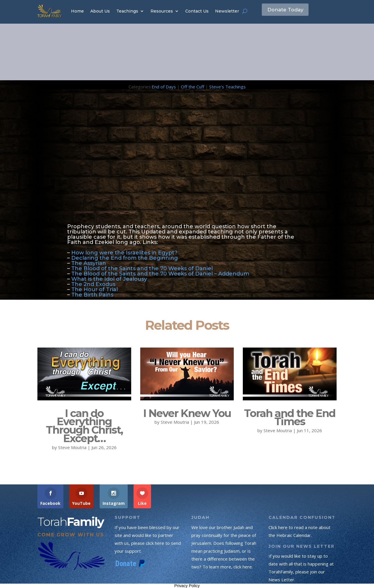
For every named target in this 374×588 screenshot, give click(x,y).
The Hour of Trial (95, 289)
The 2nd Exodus (93, 284)
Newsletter (227, 11)
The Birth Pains (92, 295)
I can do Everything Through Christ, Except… (84, 426)
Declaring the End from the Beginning (125, 258)
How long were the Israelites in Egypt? (124, 253)
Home (77, 11)
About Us (100, 11)
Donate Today (289, 11)
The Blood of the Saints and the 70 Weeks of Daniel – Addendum (161, 274)
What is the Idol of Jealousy (109, 279)
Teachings (127, 11)
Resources (162, 11)
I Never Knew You (187, 413)
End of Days (164, 87)
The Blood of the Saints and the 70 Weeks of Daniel (143, 268)
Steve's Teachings (227, 87)
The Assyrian (89, 263)
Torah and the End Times (290, 417)
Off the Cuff (193, 87)
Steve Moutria (72, 447)
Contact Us (197, 11)
